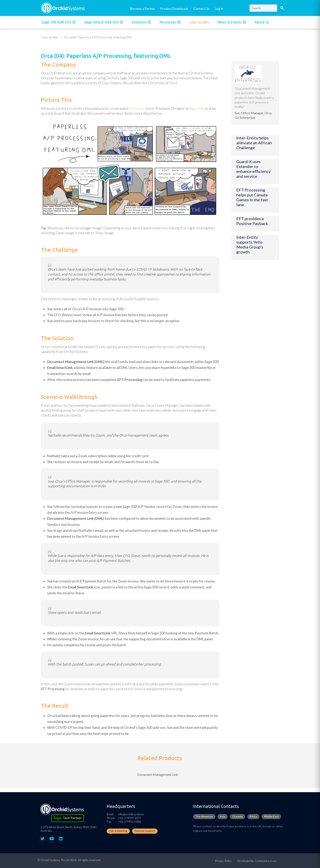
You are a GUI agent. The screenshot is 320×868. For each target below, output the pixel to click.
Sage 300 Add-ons (57, 22)
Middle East (271, 816)
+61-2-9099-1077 (130, 818)
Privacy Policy (223, 861)
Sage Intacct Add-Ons (102, 22)
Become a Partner (143, 8)
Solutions (139, 22)
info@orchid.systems (131, 814)
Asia (223, 816)
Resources (168, 22)
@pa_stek (196, 108)
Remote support (145, 831)
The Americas (204, 816)
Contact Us (201, 8)
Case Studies (199, 22)
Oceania (238, 816)
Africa (253, 816)
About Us (262, 22)
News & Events (230, 22)
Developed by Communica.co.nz (257, 861)
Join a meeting (118, 831)
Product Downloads (174, 8)
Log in (219, 8)
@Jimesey (136, 108)
